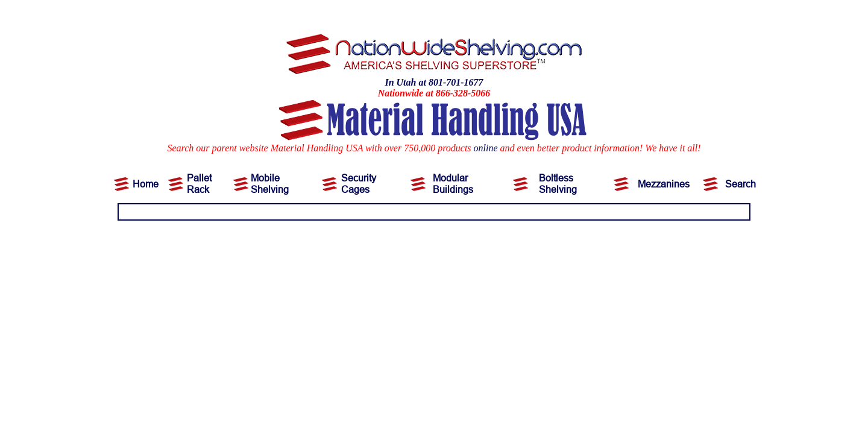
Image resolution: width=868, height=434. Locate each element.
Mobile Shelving (270, 184)
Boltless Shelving (558, 184)
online (486, 148)
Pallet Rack (199, 184)
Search (741, 184)
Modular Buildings (453, 184)
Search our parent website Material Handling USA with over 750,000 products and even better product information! (405, 148)
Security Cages (359, 184)
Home (146, 184)
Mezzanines (664, 184)
